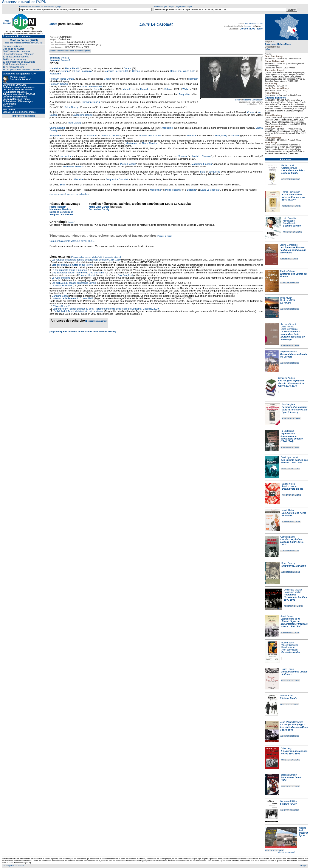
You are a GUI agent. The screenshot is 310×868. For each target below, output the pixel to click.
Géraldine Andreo (287, 378)
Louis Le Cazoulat (111, 136)
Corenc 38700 (247, 29)
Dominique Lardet (289, 457)
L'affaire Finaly (288, 804)
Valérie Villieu (288, 484)
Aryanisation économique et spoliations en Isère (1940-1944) (292, 437)
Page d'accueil (7, 22)
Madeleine (55, 68)
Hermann (193, 79)
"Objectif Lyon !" (61, 306)
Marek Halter (288, 510)
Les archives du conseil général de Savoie (74, 283)
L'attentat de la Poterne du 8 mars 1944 (72, 298)
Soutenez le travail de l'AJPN (24, 2)
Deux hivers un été (293, 489)
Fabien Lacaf (288, 166)
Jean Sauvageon (289, 650)
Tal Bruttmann (287, 431)
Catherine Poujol (289, 168)
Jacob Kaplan (286, 696)
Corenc (128, 68)
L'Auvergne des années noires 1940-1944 (294, 752)
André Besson (287, 616)
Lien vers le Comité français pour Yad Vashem (69, 194)
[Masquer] (65, 60)
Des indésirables (291, 652)
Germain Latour (288, 537)
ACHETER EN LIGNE (291, 179)
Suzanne (65, 71)
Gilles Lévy (286, 749)
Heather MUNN (288, 300)
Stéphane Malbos (289, 352)
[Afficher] (65, 58)
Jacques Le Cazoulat (116, 71)
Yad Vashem (250, 24)
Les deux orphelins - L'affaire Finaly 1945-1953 (292, 542)
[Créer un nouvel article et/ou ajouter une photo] (70, 51)
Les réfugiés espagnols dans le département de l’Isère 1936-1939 (291, 383)
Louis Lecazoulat (83, 71)
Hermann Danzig (59, 84)
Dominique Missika (293, 590)
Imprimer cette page (24, 116)
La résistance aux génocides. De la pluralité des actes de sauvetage (293, 335)
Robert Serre (288, 643)
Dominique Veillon (292, 592)
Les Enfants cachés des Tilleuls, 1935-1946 (294, 461)
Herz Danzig (75, 123)
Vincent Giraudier (290, 645)
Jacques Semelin (289, 324)
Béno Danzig (72, 107)
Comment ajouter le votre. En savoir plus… (72, 241)
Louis (238, 100)
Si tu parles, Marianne (294, 566)
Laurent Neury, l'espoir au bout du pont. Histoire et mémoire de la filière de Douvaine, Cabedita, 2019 (106, 309)
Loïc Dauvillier (290, 218)
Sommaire (55, 58)
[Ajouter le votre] (164, 236)
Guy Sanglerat (288, 405)
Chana (107, 79)
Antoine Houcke (290, 486)
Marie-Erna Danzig (99, 207)
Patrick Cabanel (288, 271)
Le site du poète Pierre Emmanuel (69, 270)
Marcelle (145, 89)
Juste (53, 24)
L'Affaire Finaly (288, 698)
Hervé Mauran (288, 647)
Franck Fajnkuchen (291, 192)
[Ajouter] (72, 222)
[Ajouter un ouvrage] (286, 852)
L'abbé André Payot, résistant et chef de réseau (78, 311)
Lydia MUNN (286, 298)
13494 (260, 24)
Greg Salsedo (289, 223)
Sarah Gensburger (289, 329)
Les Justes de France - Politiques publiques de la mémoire (293, 250)
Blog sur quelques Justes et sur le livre (73, 265)
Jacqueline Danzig (83, 115)
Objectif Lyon (303, 834)
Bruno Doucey (288, 563)
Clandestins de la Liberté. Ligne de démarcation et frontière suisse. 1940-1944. (294, 623)
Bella (193, 71)
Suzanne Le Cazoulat (253, 100)
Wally (186, 71)
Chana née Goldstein (91, 86)
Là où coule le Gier (62, 285)
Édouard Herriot (87, 275)
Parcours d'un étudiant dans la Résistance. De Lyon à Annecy (294, 410)
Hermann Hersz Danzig (62, 79)
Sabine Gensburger (289, 245)
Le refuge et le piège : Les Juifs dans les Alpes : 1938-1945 (294, 727)
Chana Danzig (57, 128)
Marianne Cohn (60, 296)
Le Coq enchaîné (61, 278)
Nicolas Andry (303, 829)
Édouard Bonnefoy (275, 98)
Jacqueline (55, 74)
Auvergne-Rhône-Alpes (278, 44)
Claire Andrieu (287, 327)
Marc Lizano (289, 221)
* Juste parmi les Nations (13, 866)
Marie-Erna (176, 71)
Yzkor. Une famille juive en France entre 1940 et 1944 (294, 197)
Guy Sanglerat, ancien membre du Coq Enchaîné (78, 273)
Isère (268, 49)
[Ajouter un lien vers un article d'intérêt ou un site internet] (96, 257)
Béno (97, 89)
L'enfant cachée (292, 226)
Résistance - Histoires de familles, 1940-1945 (296, 597)
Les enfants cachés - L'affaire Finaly (293, 172)
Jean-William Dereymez (292, 722)
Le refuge (286, 303)
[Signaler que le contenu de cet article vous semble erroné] (83, 331)
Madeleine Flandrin (202, 164)
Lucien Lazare (288, 669)
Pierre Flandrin (72, 68)
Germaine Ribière (288, 801)
